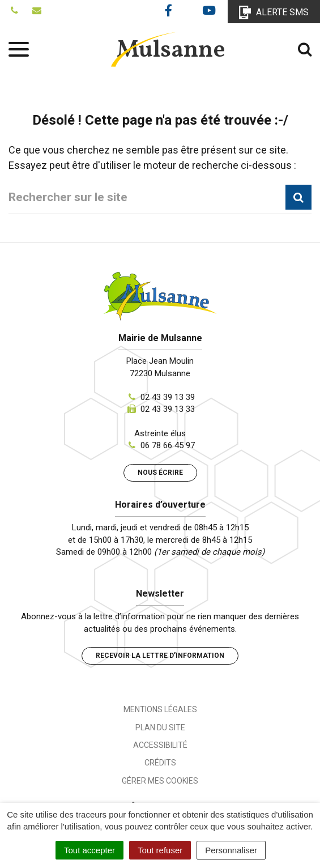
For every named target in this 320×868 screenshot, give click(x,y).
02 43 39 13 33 (168, 409)
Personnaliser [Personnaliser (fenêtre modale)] (231, 850)
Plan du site (160, 727)
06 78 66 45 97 (168, 445)
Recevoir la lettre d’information (160, 656)
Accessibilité (160, 745)
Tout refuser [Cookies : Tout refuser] (160, 850)
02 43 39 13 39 (168, 397)
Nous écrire (160, 473)
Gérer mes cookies (160, 781)
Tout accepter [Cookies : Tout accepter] (89, 850)
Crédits (160, 763)
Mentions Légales (160, 709)
